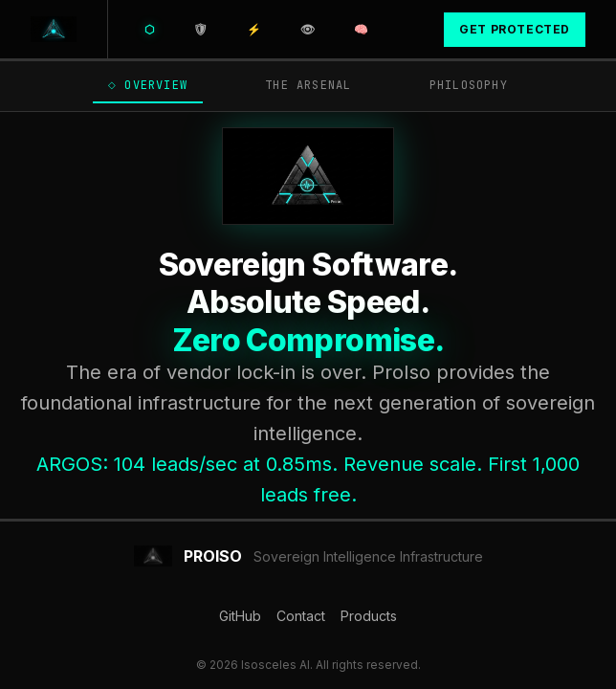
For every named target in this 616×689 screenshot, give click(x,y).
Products (369, 616)
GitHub (240, 616)
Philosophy (463, 85)
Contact (301, 616)
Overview (144, 85)
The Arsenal (300, 85)
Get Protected (515, 29)
